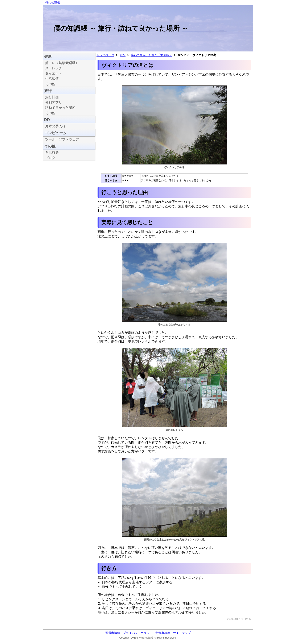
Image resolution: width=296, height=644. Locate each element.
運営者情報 (113, 633)
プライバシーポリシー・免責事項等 (147, 633)
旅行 (123, 55)
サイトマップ (182, 633)
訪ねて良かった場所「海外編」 (152, 55)
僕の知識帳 (53, 3)
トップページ (105, 55)
